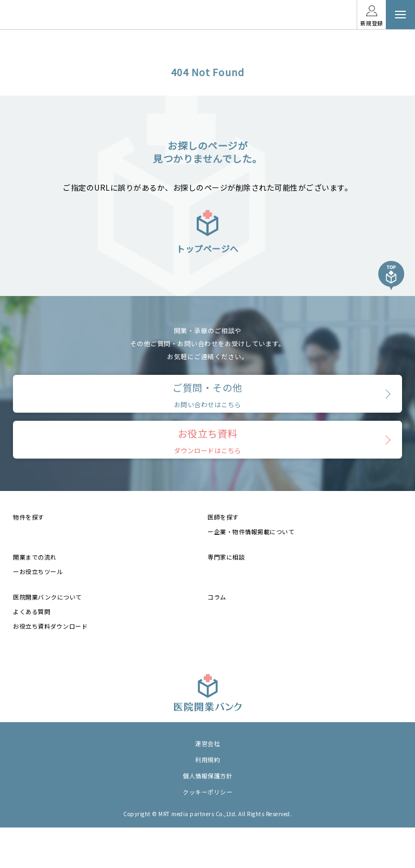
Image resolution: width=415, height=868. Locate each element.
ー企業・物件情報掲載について (251, 531)
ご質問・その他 (207, 395)
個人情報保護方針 (207, 776)
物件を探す (29, 517)
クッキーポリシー (207, 792)
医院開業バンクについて (48, 597)
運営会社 (207, 743)
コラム (217, 597)
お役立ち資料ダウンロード (50, 626)
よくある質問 (32, 611)
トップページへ (207, 231)
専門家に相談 (226, 557)
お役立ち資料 (208, 440)
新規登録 (372, 23)
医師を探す (223, 517)
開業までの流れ (35, 557)
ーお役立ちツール (38, 571)
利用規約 (207, 759)
